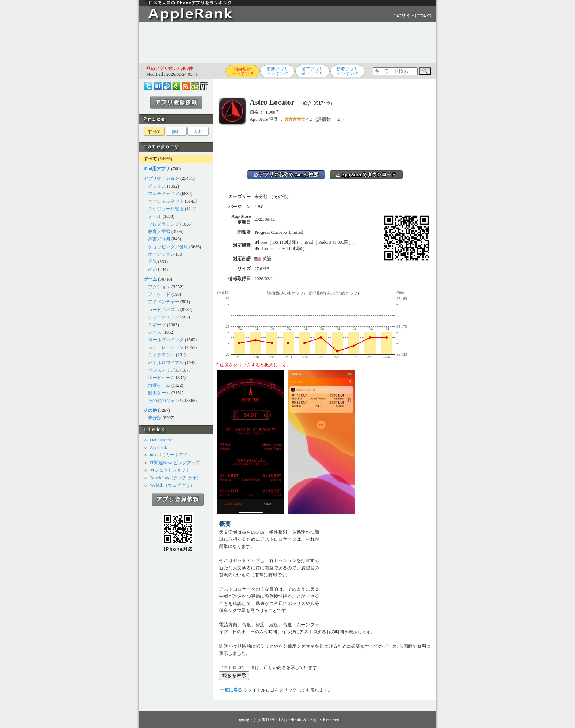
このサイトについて (412, 16)
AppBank (158, 447)
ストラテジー (161, 355)
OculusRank (161, 440)
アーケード (159, 294)
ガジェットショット (170, 470)
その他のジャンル (166, 401)
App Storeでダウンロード (366, 174)
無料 (176, 132)
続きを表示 (234, 675)
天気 (152, 262)
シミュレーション (166, 347)
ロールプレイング (166, 340)
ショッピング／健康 (168, 247)
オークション (161, 254)
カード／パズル (164, 310)
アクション (159, 287)
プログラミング (164, 224)
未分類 (155, 418)
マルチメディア (164, 194)
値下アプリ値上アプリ (312, 71)
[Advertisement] (287, 43)
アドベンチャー (164, 302)
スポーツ (157, 325)
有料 (198, 132)
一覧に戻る (231, 690)
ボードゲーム (161, 378)
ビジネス (157, 186)
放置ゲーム (159, 385)
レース (155, 332)
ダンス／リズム (164, 370)
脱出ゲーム (159, 393)
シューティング (164, 317)
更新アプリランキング (277, 71)
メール (155, 216)
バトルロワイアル (166, 363)
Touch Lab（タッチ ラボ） (176, 478)
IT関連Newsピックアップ (175, 463)
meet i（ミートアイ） (171, 455)
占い (152, 269)
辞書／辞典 (159, 239)
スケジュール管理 (166, 209)
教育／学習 (159, 232)
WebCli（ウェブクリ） (172, 485)
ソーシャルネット (166, 201)
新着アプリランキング (347, 71)
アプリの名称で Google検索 (286, 174)
